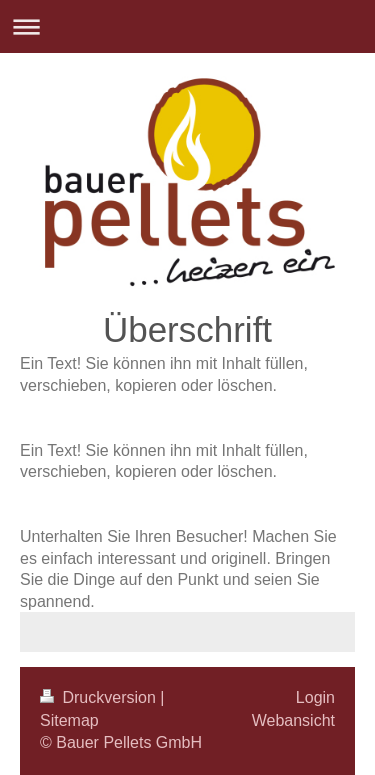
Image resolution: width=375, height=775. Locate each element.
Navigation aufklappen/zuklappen (187, 26)
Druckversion (100, 697)
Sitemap (69, 720)
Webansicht (293, 720)
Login (315, 697)
